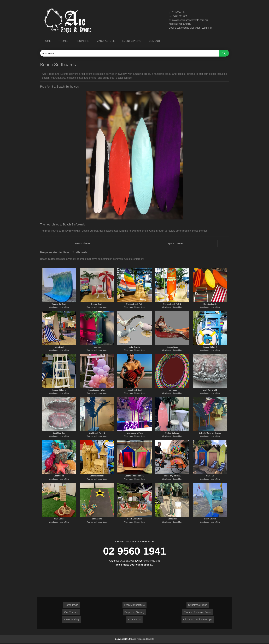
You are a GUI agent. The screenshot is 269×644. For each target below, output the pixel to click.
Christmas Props (198, 605)
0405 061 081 (181, 16)
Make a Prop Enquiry (181, 24)
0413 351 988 (127, 561)
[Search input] (130, 53)
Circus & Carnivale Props (198, 620)
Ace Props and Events (143, 640)
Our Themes (71, 613)
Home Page (71, 605)
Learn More (65, 308)
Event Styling (71, 620)
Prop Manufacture (134, 605)
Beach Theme (83, 244)
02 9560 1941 (180, 12)
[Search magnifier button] (224, 53)
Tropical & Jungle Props (198, 613)
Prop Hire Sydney (134, 613)
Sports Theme (175, 244)
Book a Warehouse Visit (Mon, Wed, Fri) (192, 28)
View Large (53, 308)
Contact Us (134, 620)
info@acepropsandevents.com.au (191, 20)
